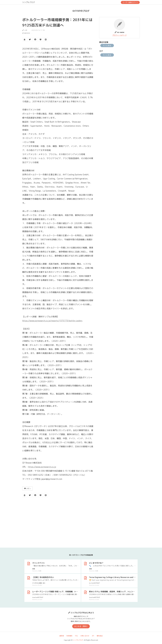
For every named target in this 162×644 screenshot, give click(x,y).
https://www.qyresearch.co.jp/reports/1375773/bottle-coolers (52, 321)
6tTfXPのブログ (81, 11)
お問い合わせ (85, 636)
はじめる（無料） (81, 626)
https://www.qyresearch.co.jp (42, 467)
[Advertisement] (58, 517)
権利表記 (100, 636)
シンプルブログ (29, 2)
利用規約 (69, 636)
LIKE (27, 488)
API (93, 636)
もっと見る (107, 45)
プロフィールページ (119, 35)
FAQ (76, 636)
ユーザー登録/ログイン (130, 2)
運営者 (62, 636)
